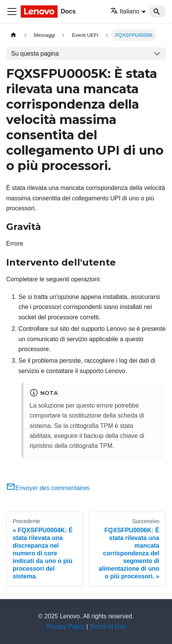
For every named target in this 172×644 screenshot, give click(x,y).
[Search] (157, 12)
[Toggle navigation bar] (12, 12)
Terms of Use (107, 627)
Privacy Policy (66, 627)
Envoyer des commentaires (48, 488)
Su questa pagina (35, 54)
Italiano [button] (125, 11)
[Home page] (13, 35)
